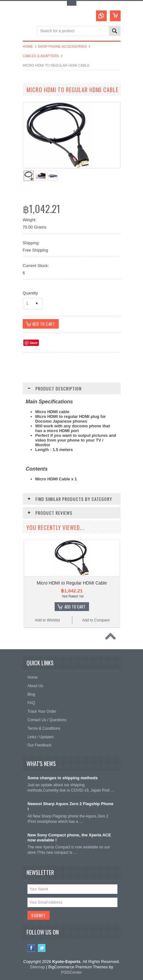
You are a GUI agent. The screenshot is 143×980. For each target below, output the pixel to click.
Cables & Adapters (41, 56)
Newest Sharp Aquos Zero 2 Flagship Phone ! (71, 807)
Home (28, 46)
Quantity (30, 293)
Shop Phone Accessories (62, 46)
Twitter (42, 948)
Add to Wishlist (47, 621)
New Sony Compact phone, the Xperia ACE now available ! (69, 838)
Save (34, 343)
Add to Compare (96, 621)
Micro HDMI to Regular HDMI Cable (72, 583)
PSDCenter (72, 973)
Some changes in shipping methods (63, 778)
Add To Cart (75, 607)
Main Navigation (28, 31)
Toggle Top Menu (72, 3)
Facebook (31, 948)
